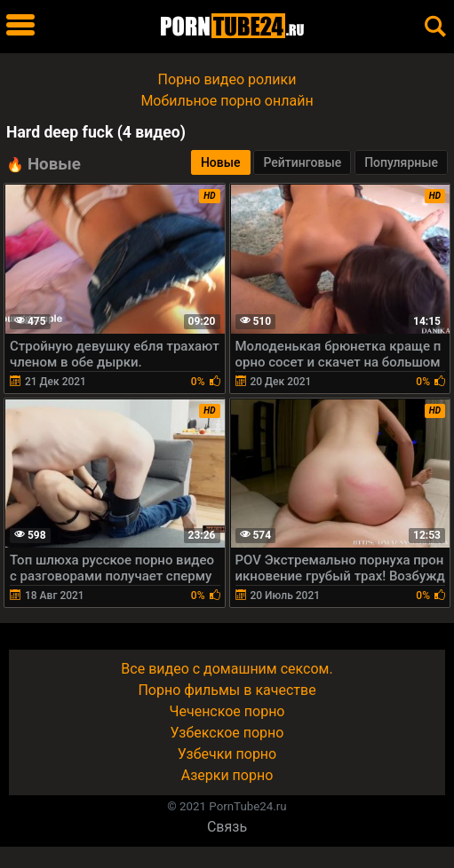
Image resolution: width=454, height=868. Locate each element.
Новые (221, 162)
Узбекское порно (227, 733)
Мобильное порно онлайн (227, 101)
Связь (227, 827)
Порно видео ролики (227, 79)
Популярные (401, 162)
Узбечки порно (227, 754)
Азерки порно (227, 775)
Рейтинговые (302, 162)
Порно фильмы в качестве (227, 690)
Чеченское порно (227, 711)
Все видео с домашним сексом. (227, 669)
